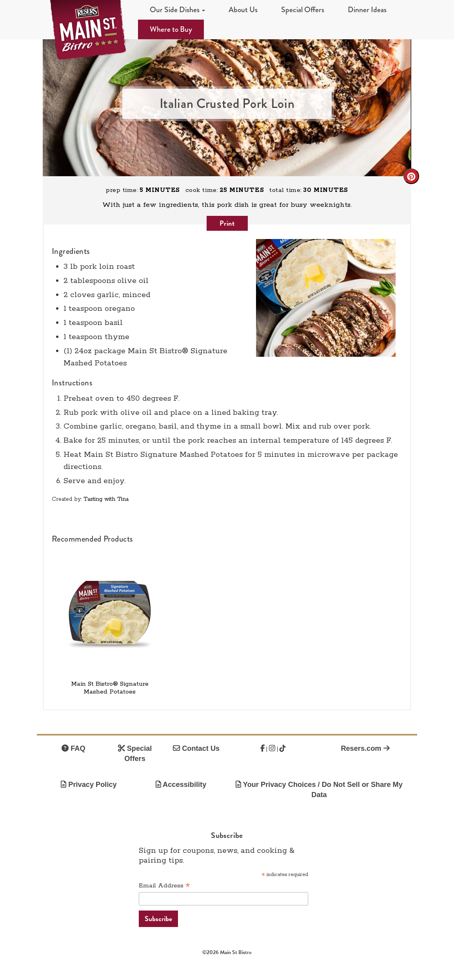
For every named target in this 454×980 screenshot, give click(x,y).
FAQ (73, 748)
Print (227, 223)
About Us (243, 10)
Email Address (164, 886)
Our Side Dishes (177, 10)
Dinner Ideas (367, 10)
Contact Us (196, 748)
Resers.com (365, 748)
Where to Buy (171, 29)
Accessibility (181, 785)
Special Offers (303, 10)
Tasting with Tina (106, 499)
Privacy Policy (89, 785)
